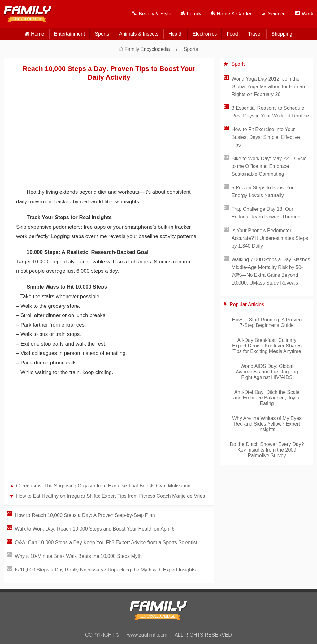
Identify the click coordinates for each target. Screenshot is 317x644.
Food (232, 34)
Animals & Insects (139, 34)
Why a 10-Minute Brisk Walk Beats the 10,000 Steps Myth (78, 556)
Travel (255, 34)
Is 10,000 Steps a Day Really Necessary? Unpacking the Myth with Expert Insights (105, 570)
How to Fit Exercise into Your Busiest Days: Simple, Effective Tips (266, 137)
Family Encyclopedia (147, 49)
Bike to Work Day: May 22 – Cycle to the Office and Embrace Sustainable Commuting (269, 166)
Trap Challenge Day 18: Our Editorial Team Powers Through (266, 213)
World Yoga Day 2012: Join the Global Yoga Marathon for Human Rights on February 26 (268, 87)
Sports (102, 34)
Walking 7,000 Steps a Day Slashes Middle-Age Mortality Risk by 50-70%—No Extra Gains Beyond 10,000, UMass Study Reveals (271, 271)
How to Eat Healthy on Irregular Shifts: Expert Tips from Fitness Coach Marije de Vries (111, 496)
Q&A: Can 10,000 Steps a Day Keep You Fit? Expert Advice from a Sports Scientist (106, 543)
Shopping (282, 34)
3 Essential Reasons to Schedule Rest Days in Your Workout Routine (270, 112)
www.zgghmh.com (147, 635)
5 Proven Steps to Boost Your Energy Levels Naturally (264, 192)
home (38, 34)
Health (176, 34)
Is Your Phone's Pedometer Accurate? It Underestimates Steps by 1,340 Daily (270, 238)
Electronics (205, 34)
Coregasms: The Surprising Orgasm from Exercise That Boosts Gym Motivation (103, 486)
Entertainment (70, 34)
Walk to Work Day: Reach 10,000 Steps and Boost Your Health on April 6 (95, 529)
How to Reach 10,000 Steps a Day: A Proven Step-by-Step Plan (85, 515)
